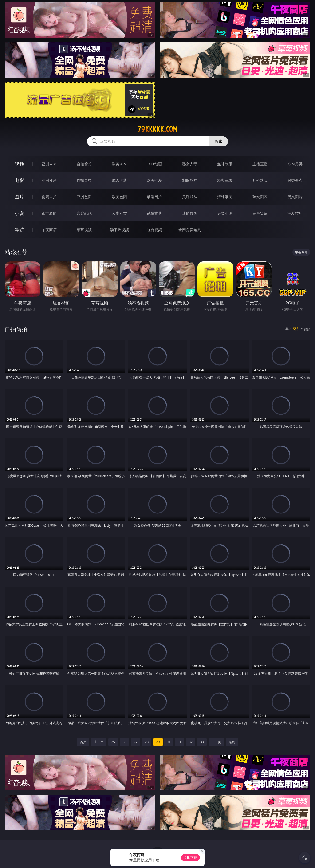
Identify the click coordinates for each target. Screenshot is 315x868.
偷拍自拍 (84, 180)
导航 (19, 230)
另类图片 (295, 197)
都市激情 (49, 213)
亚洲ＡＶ (49, 164)
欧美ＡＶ (119, 164)
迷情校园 (190, 213)
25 (113, 742)
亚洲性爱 (49, 180)
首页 (83, 742)
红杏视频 (154, 230)
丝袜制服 (225, 164)
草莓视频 (84, 230)
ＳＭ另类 (295, 164)
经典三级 (225, 180)
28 (147, 742)
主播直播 (260, 164)
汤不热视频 (119, 230)
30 (168, 742)
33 (202, 742)
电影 (19, 180)
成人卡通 (119, 180)
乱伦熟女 (260, 180)
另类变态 (295, 180)
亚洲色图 (84, 197)
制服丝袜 (190, 180)
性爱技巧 (295, 213)
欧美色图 (119, 197)
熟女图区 (260, 197)
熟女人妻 (190, 164)
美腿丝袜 (190, 197)
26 (124, 742)
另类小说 (225, 213)
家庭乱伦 (84, 213)
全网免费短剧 (190, 230)
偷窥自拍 (49, 197)
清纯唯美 (225, 197)
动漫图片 (154, 197)
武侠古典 (154, 213)
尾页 (232, 742)
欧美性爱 (154, 180)
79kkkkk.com (158, 129)
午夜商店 (49, 230)
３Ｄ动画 (154, 164)
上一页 (99, 742)
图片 (19, 197)
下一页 (216, 742)
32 (191, 742)
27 (135, 742)
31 (180, 742)
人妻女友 (119, 213)
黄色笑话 (260, 213)
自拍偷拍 (84, 164)
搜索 (219, 141)
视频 (19, 164)
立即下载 (190, 858)
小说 (19, 213)
